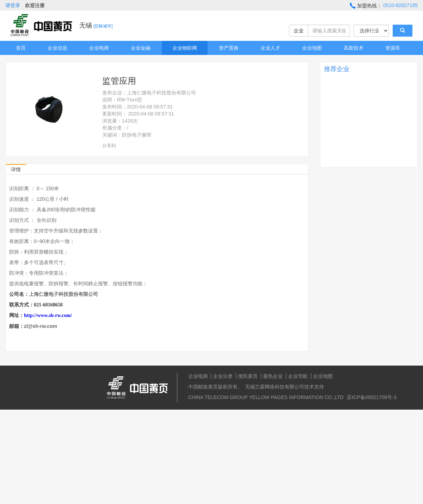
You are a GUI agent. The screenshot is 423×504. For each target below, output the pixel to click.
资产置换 (229, 48)
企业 (299, 31)
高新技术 (354, 48)
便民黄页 (248, 376)
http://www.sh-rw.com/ (48, 315)
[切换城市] (103, 26)
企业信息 (57, 48)
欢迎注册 (35, 5)
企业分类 (223, 376)
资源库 (393, 48)
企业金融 (141, 48)
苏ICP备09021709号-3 (372, 397)
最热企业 (273, 376)
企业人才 (270, 48)
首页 (21, 48)
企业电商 (99, 48)
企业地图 (312, 48)
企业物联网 (185, 48)
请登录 (13, 5)
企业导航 (298, 376)
